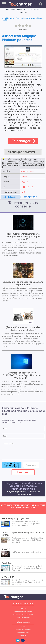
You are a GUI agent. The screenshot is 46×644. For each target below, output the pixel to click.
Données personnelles (23, 630)
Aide (23, 627)
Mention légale (23, 633)
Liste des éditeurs (23, 618)
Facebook (25, 640)
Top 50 (23, 608)
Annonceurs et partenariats (23, 615)
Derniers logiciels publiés (23, 612)
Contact (23, 636)
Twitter (19, 640)
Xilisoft (25, 182)
